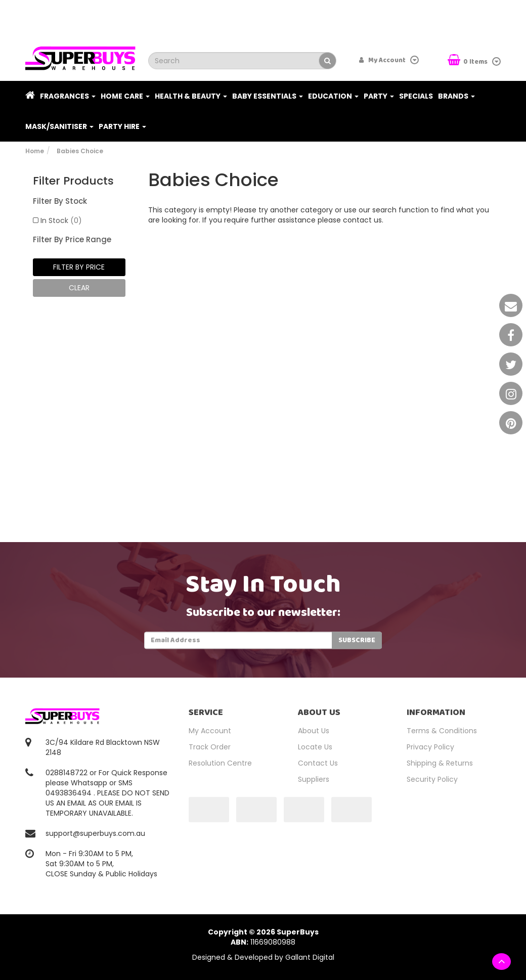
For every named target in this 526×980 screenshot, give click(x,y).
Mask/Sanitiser (59, 126)
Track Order (210, 747)
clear (79, 288)
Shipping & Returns (440, 763)
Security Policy (432, 779)
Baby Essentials (268, 96)
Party (379, 96)
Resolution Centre (220, 763)
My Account (210, 731)
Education (333, 96)
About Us (314, 731)
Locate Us (315, 747)
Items (468, 61)
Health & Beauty (191, 96)
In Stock (61, 220)
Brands (456, 96)
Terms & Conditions (442, 731)
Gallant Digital (310, 957)
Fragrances (68, 96)
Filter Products (73, 181)
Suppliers (314, 779)
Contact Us (318, 763)
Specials (416, 96)
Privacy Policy (430, 747)
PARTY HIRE (122, 126)
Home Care (125, 96)
